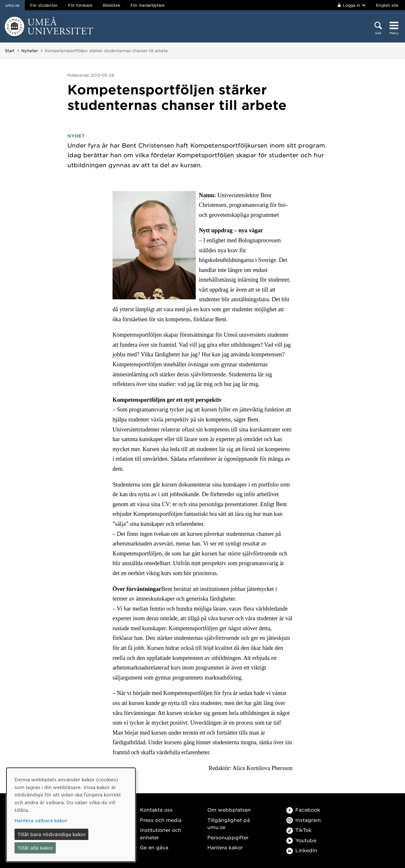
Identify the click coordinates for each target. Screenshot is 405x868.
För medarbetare (148, 5)
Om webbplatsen (229, 810)
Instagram (304, 820)
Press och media (161, 820)
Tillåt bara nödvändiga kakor (52, 834)
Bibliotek (112, 5)
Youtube (301, 840)
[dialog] (71, 815)
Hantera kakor (225, 847)
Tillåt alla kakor (35, 848)
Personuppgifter (228, 837)
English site (387, 5)
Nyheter (30, 51)
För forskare (80, 5)
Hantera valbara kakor (41, 820)
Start (10, 51)
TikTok (299, 830)
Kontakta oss (156, 810)
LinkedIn (302, 850)
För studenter (44, 5)
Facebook (303, 810)
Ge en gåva (154, 847)
